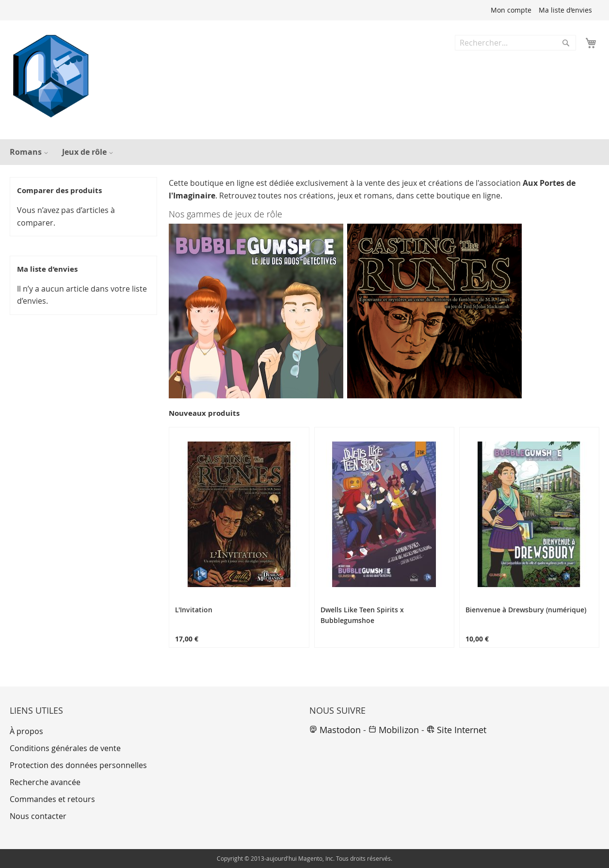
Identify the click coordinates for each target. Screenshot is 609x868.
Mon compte (511, 10)
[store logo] (51, 76)
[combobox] (515, 43)
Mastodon (335, 730)
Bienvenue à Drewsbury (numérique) (526, 610)
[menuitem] (28, 152)
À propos (26, 731)
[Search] (566, 43)
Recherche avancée (45, 782)
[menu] (304, 152)
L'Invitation (194, 610)
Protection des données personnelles (78, 765)
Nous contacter (38, 816)
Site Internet (457, 730)
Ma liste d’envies (565, 10)
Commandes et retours (52, 799)
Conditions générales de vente (65, 748)
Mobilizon (394, 730)
